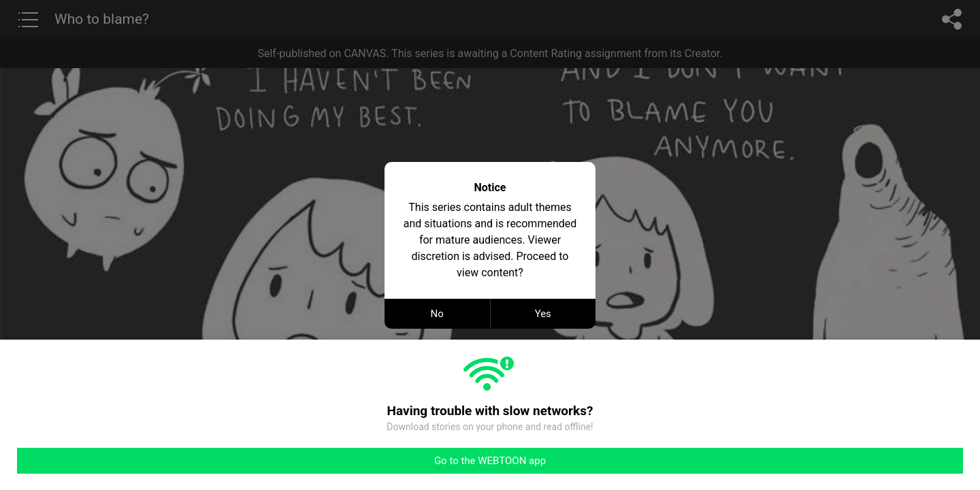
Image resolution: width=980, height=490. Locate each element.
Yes (543, 314)
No (437, 314)
